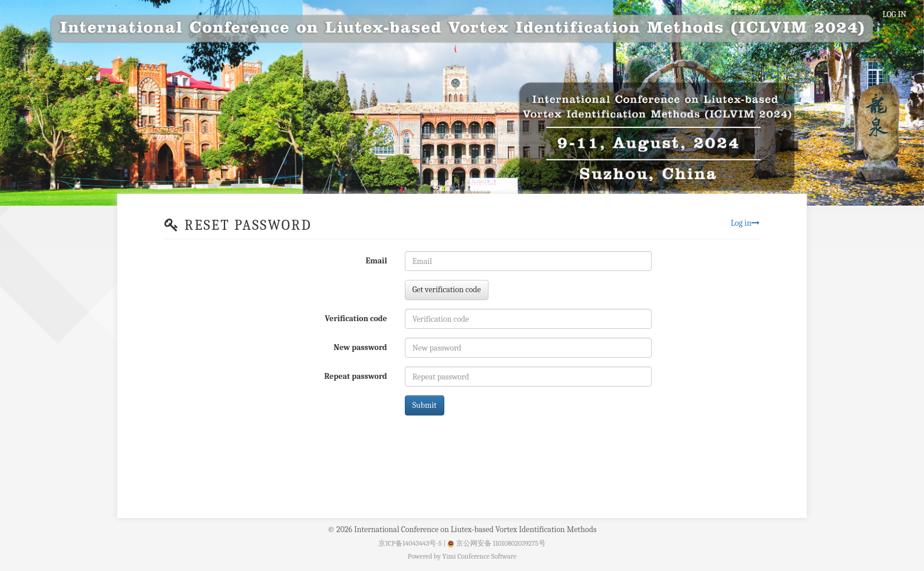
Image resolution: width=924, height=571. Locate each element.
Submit (425, 405)
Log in (745, 223)
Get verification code (447, 290)
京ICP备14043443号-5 (410, 543)
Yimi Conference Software (480, 556)
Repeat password (355, 376)
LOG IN (895, 14)
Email (376, 261)
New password (360, 347)
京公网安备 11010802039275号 (496, 543)
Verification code (356, 318)
